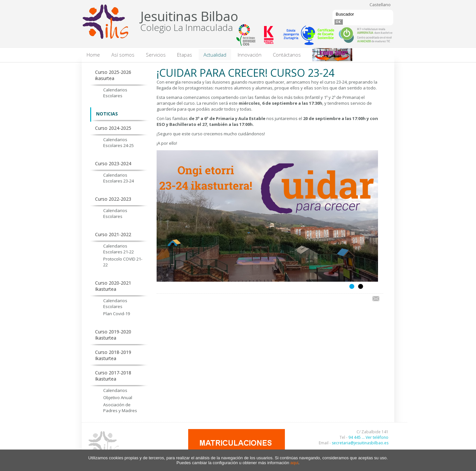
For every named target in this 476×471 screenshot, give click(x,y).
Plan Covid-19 (117, 314)
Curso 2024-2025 (113, 128)
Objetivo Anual (118, 397)
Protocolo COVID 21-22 (123, 262)
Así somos (123, 55)
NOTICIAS (107, 114)
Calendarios (115, 390)
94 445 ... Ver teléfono (368, 437)
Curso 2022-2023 (113, 199)
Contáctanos (287, 55)
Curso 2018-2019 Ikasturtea (113, 355)
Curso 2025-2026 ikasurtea (113, 75)
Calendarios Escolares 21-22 (119, 249)
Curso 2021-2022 (113, 234)
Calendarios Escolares (115, 93)
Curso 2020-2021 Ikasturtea (113, 286)
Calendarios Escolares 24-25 (119, 142)
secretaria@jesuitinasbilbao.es (360, 443)
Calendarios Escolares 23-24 (119, 178)
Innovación (250, 55)
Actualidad (215, 55)
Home (93, 55)
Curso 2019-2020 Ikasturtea (113, 335)
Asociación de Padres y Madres (120, 408)
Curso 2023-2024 (113, 163)
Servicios (156, 55)
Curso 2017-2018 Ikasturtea (113, 376)
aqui (294, 463)
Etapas (185, 55)
